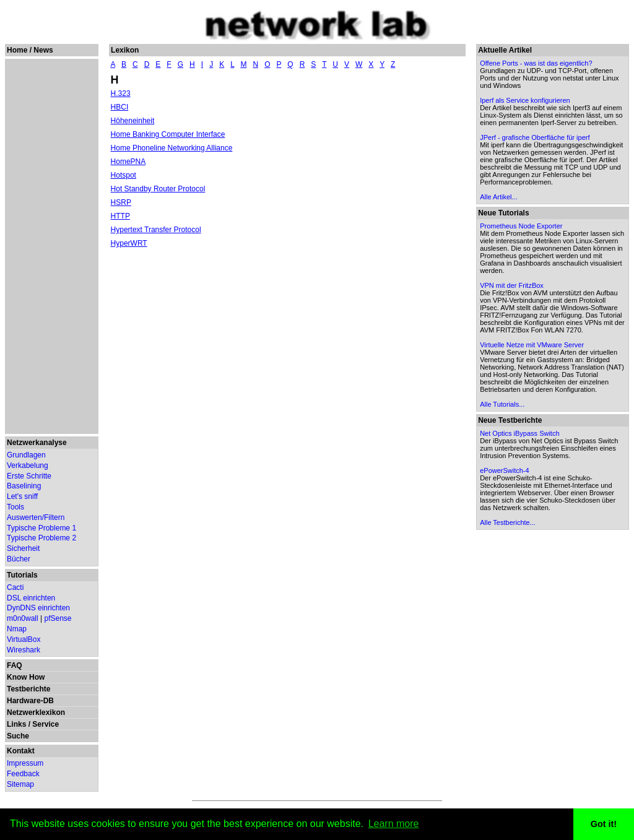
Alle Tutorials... (502, 404)
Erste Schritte (29, 476)
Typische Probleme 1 (41, 528)
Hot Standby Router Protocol (158, 189)
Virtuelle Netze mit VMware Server (532, 345)
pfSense (58, 618)
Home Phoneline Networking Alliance (172, 148)
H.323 (121, 93)
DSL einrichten (31, 598)
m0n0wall (23, 618)
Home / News (30, 50)
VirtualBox (24, 639)
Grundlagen (26, 455)
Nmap (17, 629)
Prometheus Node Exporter (521, 226)
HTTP (120, 216)
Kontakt (21, 751)
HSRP (121, 202)
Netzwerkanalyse (37, 443)
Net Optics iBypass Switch (519, 433)
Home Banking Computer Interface (168, 134)
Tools (15, 507)
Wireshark (24, 650)
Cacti (15, 587)
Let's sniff (22, 496)
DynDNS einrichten (38, 608)
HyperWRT (129, 243)
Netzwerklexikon (36, 712)
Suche (18, 736)
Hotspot (124, 175)
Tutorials (22, 575)
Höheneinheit (133, 121)
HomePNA (128, 162)
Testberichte (28, 689)
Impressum (25, 763)
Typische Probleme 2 (41, 538)
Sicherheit (23, 548)
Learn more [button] (394, 824)
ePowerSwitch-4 (504, 470)
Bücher (19, 559)
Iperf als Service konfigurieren (525, 100)
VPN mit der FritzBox (512, 285)
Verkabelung (28, 465)
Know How (26, 677)
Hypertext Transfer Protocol (156, 230)
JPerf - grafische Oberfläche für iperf (535, 137)
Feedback (23, 774)
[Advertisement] (51, 246)
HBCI (120, 107)
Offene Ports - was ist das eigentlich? (536, 63)
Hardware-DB (30, 701)
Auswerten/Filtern (36, 517)
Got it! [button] (604, 824)
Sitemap (20, 784)
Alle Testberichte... (508, 522)
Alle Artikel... (499, 197)
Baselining (24, 486)
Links (16, 724)
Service (46, 724)
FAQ (15, 665)
